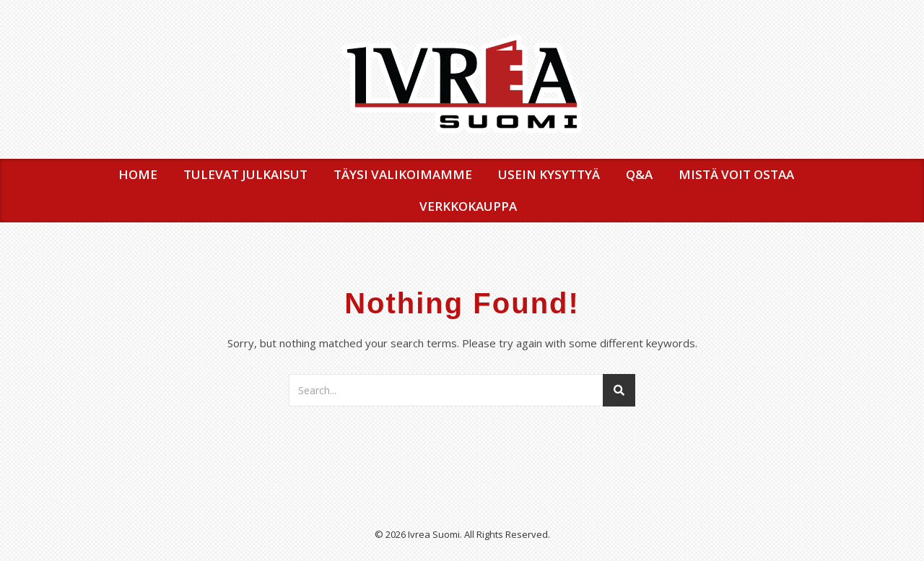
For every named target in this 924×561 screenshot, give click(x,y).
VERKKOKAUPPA (468, 206)
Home (138, 174)
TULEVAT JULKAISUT (245, 174)
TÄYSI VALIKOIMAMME (403, 174)
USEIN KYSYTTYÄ (549, 174)
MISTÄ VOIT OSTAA (736, 174)
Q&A (639, 174)
